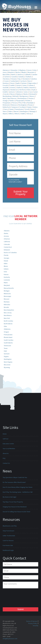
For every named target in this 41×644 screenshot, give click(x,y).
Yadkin (23, 114)
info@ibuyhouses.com (10, 639)
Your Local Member (9, 449)
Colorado (7, 244)
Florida (6, 255)
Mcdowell (33, 94)
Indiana (6, 269)
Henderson (14, 90)
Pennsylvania (8, 335)
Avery (5, 72)
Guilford (19, 88)
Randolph (30, 103)
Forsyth (5, 85)
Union (32, 109)
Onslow (31, 98)
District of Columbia (10, 252)
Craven (6, 81)
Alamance (6, 70)
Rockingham (23, 105)
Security (36, 626)
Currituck (23, 81)
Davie (12, 83)
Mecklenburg (7, 96)
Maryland (7, 285)
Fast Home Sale (8, 545)
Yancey (29, 114)
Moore (32, 96)
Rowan (31, 105)
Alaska (6, 233)
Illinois (6, 266)
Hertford (22, 90)
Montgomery (24, 96)
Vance (5, 111)
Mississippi (7, 296)
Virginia (6, 356)
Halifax (26, 88)
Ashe (35, 70)
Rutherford (6, 107)
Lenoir (36, 92)
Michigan (7, 291)
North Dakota (8, 324)
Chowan (14, 79)
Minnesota (7, 294)
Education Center (8, 444)
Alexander (14, 70)
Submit (20, 609)
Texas (6, 348)
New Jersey (8, 313)
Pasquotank (20, 101)
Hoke (29, 90)
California (7, 242)
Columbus (34, 79)
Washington (24, 111)
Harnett (32, 88)
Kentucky (7, 277)
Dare (29, 81)
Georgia (6, 258)
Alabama (7, 231)
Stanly (29, 107)
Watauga (32, 111)
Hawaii (6, 261)
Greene (13, 88)
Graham (31, 85)
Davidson (6, 83)
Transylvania (19, 109)
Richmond (6, 105)
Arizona (6, 236)
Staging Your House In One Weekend (15, 507)
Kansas (6, 274)
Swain (11, 109)
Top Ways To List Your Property (13, 502)
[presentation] (12, 598)
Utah (5, 351)
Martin (26, 94)
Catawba (21, 77)
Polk (24, 103)
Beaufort (11, 72)
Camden (35, 74)
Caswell (14, 77)
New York (7, 318)
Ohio (5, 326)
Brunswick (31, 72)
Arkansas (7, 239)
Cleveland (26, 79)
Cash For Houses (8, 541)
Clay (19, 79)
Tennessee (7, 346)
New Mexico (8, 315)
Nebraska (7, 305)
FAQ (4, 458)
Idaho (6, 263)
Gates (25, 85)
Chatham (29, 77)
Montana (7, 302)
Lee (31, 92)
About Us (6, 453)
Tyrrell (27, 109)
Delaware (7, 250)
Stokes (35, 107)
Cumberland (14, 81)
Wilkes (11, 114)
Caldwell (27, 74)
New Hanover (12, 98)
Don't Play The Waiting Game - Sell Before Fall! (18, 492)
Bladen (24, 72)
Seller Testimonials (9, 536)
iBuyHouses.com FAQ (10, 526)
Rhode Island (8, 337)
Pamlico (12, 101)
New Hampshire (9, 310)
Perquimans (7, 103)
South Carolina (9, 340)
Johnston (19, 92)
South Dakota (8, 343)
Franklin (12, 85)
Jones (26, 92)
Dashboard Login (8, 550)
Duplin (18, 83)
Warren (16, 111)
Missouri (7, 299)
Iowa (5, 272)
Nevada (6, 307)
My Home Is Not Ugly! (10, 497)
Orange (5, 101)
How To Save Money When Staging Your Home (18, 487)
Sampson (15, 107)
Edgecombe (32, 83)
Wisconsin (7, 365)
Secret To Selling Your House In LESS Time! (16, 512)
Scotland (22, 107)
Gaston (19, 85)
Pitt (20, 103)
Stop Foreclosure (8, 531)
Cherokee (6, 79)
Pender (28, 101)
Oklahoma (7, 329)
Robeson (14, 105)
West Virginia (8, 362)
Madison (19, 94)
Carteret (7, 77)
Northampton (22, 98)
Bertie (18, 72)
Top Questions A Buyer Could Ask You (15, 477)
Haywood (6, 90)
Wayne (5, 114)
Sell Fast (6, 439)
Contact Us (6, 463)
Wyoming (7, 367)
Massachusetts (9, 288)
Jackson (11, 92)
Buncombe (6, 74)
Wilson (17, 114)
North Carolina (8, 321)
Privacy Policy (33, 623)
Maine (6, 283)
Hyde (34, 90)
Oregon (6, 332)
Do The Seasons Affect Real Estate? (14, 482)
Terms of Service (32, 621)
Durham (24, 83)
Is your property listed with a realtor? (15, 181)
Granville (6, 88)
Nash (4, 98)
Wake (10, 111)
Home (5, 434)
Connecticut (8, 247)
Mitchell (16, 96)
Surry (6, 109)
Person (15, 103)
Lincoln (6, 94)
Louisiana (7, 280)
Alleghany (22, 70)
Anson (29, 70)
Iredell (5, 92)
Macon (13, 94)
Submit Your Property (20, 193)
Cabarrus (20, 74)
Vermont (7, 354)
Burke (13, 74)
